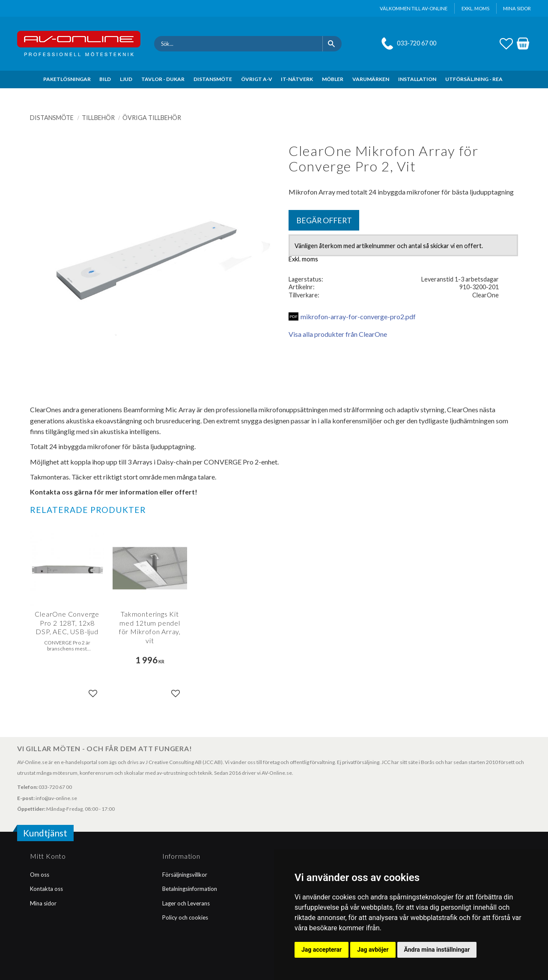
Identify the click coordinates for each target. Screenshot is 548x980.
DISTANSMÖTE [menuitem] (213, 79)
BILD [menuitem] (105, 79)
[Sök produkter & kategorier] (238, 44)
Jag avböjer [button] (373, 950)
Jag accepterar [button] (322, 950)
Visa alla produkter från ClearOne (338, 334)
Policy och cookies (185, 917)
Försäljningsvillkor (185, 875)
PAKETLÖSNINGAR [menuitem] (67, 79)
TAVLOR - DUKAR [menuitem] (163, 79)
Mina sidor (43, 903)
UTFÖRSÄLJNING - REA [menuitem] (474, 79)
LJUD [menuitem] (126, 79)
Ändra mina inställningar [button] (437, 950)
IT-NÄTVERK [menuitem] (297, 79)
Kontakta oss (46, 889)
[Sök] (332, 44)
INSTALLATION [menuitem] (417, 79)
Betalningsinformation (190, 889)
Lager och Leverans (186, 903)
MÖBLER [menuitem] (333, 79)
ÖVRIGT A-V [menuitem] (257, 79)
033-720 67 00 (417, 43)
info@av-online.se (56, 798)
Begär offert (324, 220)
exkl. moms (475, 8)
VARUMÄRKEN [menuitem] (371, 79)
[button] (506, 42)
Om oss (40, 875)
